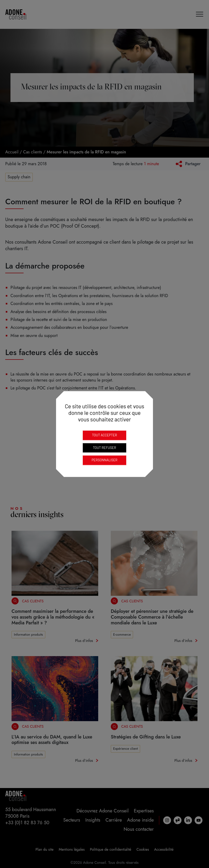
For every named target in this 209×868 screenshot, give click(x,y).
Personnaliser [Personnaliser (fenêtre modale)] (105, 460)
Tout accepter (104, 435)
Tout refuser (104, 448)
